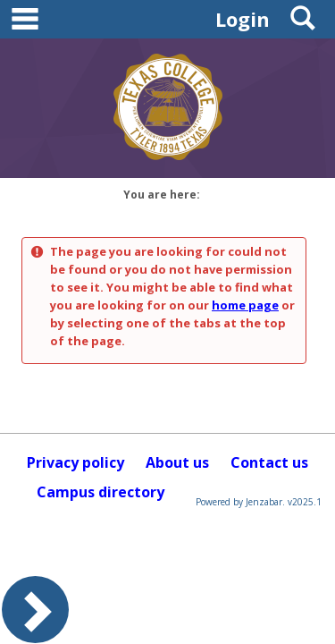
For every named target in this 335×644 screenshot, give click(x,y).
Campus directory (100, 492)
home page (245, 305)
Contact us (269, 462)
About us (177, 462)
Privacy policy (75, 462)
